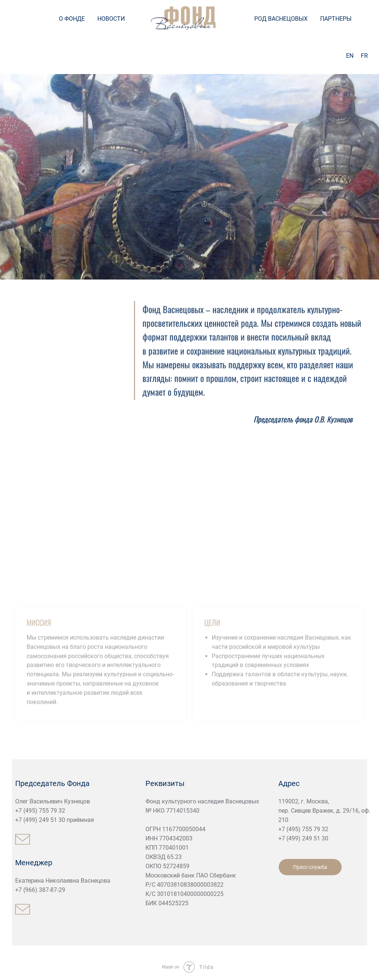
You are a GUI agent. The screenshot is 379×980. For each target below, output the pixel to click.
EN (350, 56)
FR (364, 56)
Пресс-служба (310, 867)
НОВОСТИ (111, 19)
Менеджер (34, 863)
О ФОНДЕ (72, 19)
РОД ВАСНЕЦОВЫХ (281, 19)
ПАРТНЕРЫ (336, 19)
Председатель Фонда (52, 783)
